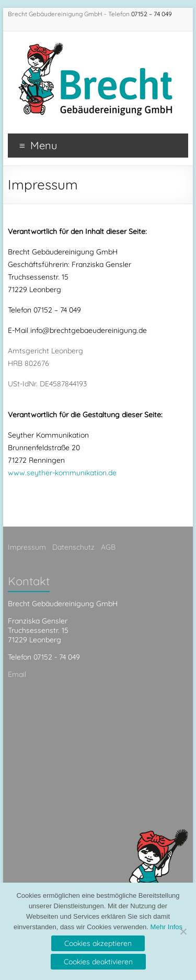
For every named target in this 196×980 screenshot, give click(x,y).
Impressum (27, 547)
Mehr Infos (166, 927)
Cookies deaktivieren (98, 962)
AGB (108, 547)
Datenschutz (73, 547)
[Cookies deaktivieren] (183, 931)
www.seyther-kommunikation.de (62, 473)
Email (17, 674)
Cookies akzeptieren (98, 943)
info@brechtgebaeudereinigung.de (89, 330)
